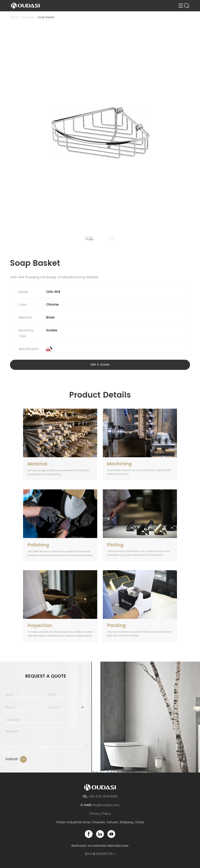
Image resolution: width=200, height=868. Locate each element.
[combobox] (67, 708)
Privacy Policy (100, 814)
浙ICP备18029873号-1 (100, 854)
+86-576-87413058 (103, 797)
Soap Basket (46, 17)
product (28, 17)
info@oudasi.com (105, 805)
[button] (89, 239)
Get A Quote (100, 365)
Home (14, 17)
